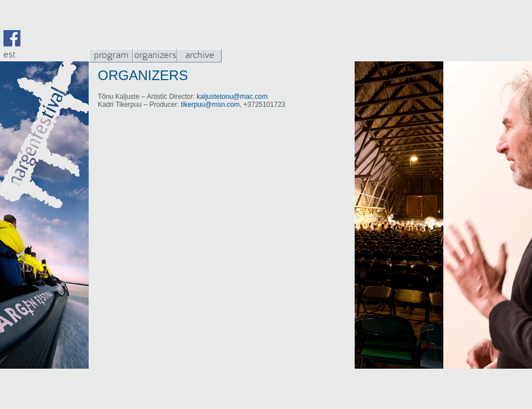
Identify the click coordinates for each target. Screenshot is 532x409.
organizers (155, 55)
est (9, 54)
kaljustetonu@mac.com (232, 97)
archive (200, 55)
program (111, 55)
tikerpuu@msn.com (210, 105)
